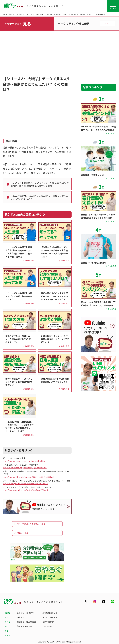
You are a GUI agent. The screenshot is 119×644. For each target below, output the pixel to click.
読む (6, 626)
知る (6, 617)
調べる (7, 622)
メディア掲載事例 (50, 617)
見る (20, 14)
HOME (7, 613)
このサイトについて (25, 613)
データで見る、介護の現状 (34, 14)
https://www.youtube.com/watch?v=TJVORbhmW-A (25, 483)
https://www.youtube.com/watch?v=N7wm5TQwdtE (26, 490)
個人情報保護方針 (24, 626)
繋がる (7, 635)
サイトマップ (48, 626)
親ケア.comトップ (9, 14)
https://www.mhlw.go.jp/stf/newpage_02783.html (25, 468)
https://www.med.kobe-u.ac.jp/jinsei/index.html (24, 461)
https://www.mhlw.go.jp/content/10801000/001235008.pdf (28, 477)
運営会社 (21, 617)
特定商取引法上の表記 (26, 622)
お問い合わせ (48, 622)
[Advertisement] (59, 54)
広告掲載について (50, 613)
